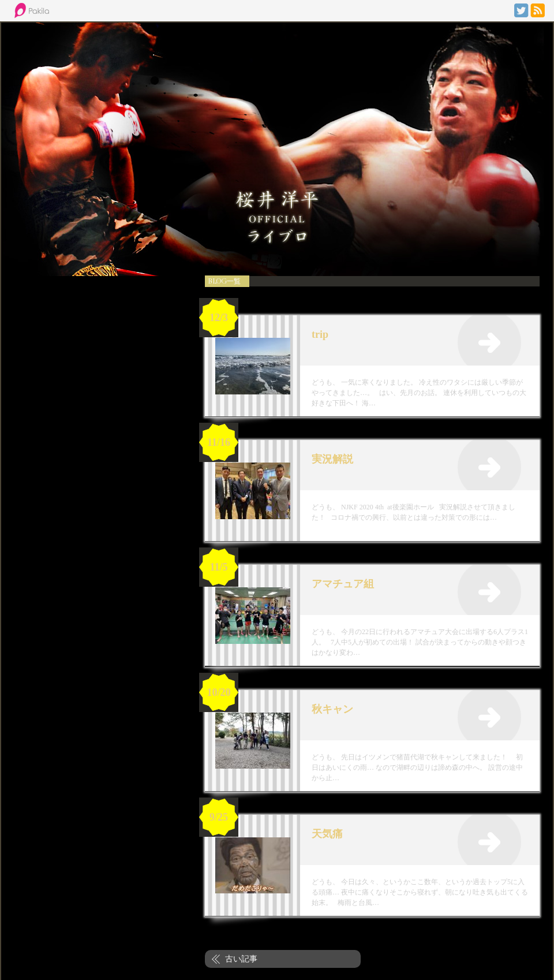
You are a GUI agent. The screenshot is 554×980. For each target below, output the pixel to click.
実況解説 (332, 459)
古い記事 (241, 959)
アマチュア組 (343, 584)
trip (320, 334)
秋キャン (332, 709)
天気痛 (327, 834)
